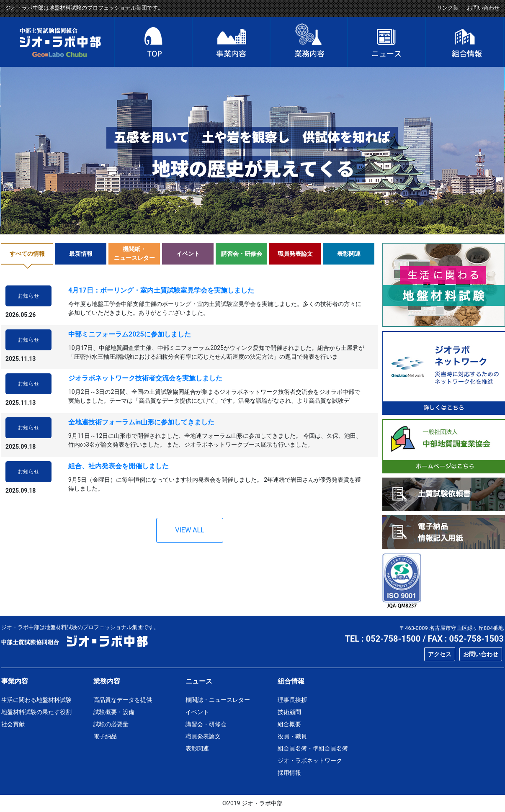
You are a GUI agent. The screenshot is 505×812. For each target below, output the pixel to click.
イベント (188, 254)
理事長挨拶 (292, 700)
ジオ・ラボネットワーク (310, 761)
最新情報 (81, 254)
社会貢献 (13, 724)
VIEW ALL (189, 530)
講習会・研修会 (242, 254)
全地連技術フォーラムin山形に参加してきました (141, 422)
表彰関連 (349, 254)
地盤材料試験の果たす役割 (36, 712)
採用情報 (289, 773)
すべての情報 (27, 254)
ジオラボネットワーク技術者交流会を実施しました (145, 378)
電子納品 (105, 736)
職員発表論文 (295, 254)
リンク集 (448, 8)
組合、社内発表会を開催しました (119, 466)
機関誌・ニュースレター (218, 700)
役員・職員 (292, 736)
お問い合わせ (483, 8)
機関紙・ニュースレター (134, 253)
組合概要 (289, 724)
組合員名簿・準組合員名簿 (313, 748)
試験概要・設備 (114, 712)
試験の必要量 (111, 724)
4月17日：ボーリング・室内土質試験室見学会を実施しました (161, 290)
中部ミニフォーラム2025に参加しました (130, 334)
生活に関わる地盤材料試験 (36, 700)
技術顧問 (289, 712)
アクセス (440, 654)
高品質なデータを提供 (123, 700)
